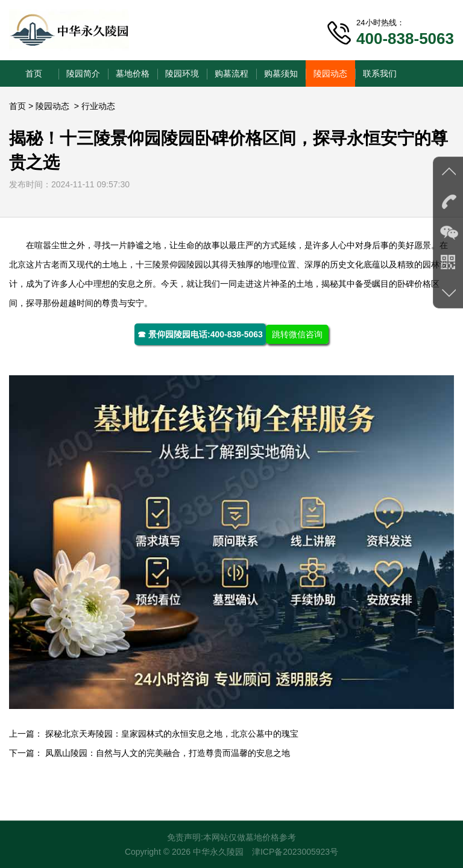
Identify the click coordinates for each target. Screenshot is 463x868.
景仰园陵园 (182, 264)
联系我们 (380, 73)
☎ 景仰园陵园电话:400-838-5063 (200, 334)
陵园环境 (182, 73)
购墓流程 (231, 73)
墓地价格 (133, 73)
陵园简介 (83, 73)
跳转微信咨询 (297, 334)
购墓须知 (281, 73)
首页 (34, 73)
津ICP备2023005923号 (295, 852)
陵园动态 (330, 73)
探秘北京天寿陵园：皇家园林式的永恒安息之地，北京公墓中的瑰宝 (172, 734)
